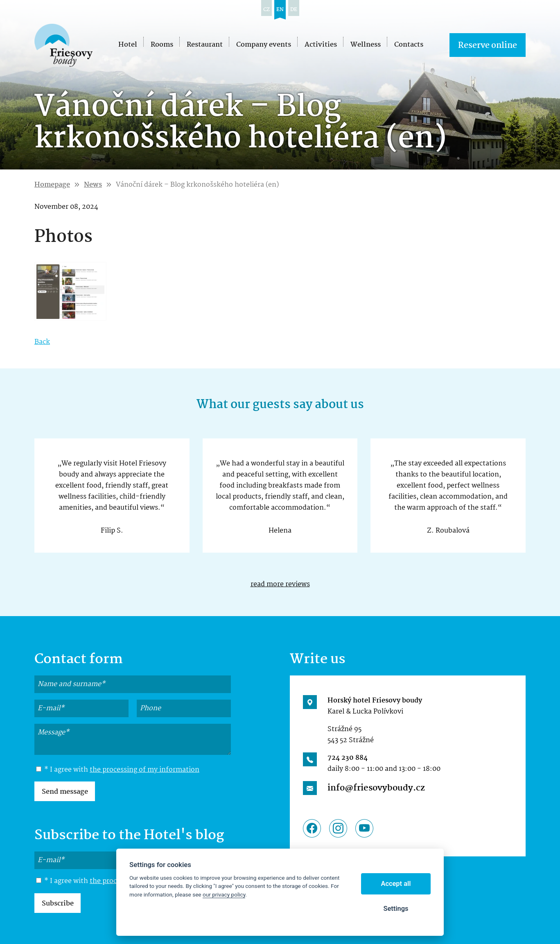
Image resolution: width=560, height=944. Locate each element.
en (280, 10)
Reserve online (488, 46)
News (93, 185)
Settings (396, 909)
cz (266, 10)
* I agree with (118, 770)
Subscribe (58, 904)
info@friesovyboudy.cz (376, 788)
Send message (65, 792)
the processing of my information (145, 770)
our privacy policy (224, 894)
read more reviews (280, 584)
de (294, 10)
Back (42, 342)
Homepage (52, 185)
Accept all (396, 884)
